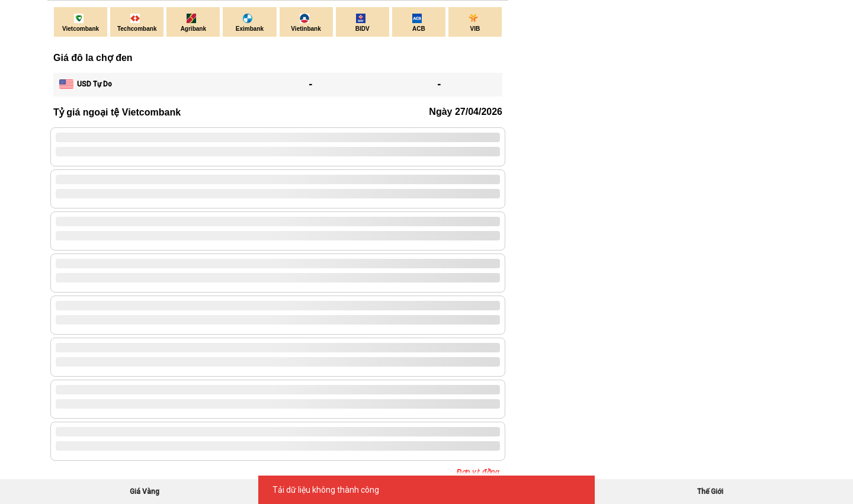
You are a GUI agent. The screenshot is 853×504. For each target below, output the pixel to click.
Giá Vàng (145, 492)
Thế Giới (710, 492)
